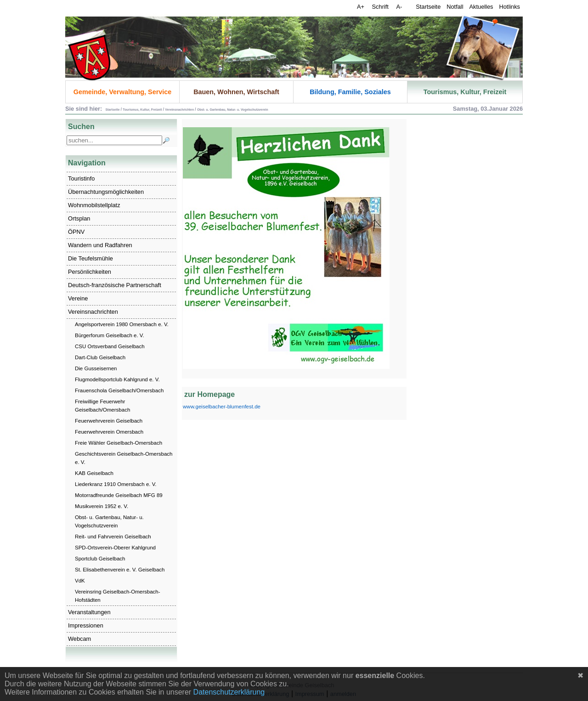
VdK (80, 581)
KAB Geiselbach (94, 473)
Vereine (78, 298)
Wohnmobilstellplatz (94, 205)
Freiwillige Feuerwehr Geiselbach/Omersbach (102, 406)
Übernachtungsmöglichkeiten (106, 192)
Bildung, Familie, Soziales (350, 92)
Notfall (455, 7)
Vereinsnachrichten (93, 312)
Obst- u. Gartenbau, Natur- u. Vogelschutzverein (109, 521)
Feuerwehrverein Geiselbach (109, 421)
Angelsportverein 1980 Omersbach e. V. (122, 324)
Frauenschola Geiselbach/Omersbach (119, 390)
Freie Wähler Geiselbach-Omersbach (119, 443)
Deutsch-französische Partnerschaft (115, 285)
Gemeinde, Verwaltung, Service (123, 92)
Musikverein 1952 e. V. (102, 506)
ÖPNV (76, 232)
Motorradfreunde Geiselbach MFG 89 (119, 495)
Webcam (79, 639)
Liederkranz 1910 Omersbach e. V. (116, 484)
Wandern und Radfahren (100, 245)
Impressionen (86, 625)
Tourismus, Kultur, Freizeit (465, 92)
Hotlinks (509, 7)
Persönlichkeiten (90, 272)
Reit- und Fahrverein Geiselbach (113, 537)
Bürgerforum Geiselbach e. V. (110, 335)
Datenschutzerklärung (229, 692)
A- (399, 7)
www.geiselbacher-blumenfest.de (222, 407)
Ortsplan (79, 218)
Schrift (381, 7)
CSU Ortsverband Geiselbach (110, 346)
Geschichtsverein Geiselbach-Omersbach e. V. (124, 458)
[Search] (114, 140)
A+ (362, 7)
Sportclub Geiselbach (100, 559)
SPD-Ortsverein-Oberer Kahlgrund (115, 548)
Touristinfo (81, 178)
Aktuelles (481, 7)
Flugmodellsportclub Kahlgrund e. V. (117, 379)
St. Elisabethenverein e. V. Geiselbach (120, 570)
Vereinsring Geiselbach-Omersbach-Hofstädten (118, 596)
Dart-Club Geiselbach (100, 357)
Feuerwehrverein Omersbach (109, 432)
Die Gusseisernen (96, 368)
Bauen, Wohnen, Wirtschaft (236, 92)
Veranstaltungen (89, 612)
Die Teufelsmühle (90, 258)
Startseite (428, 7)
